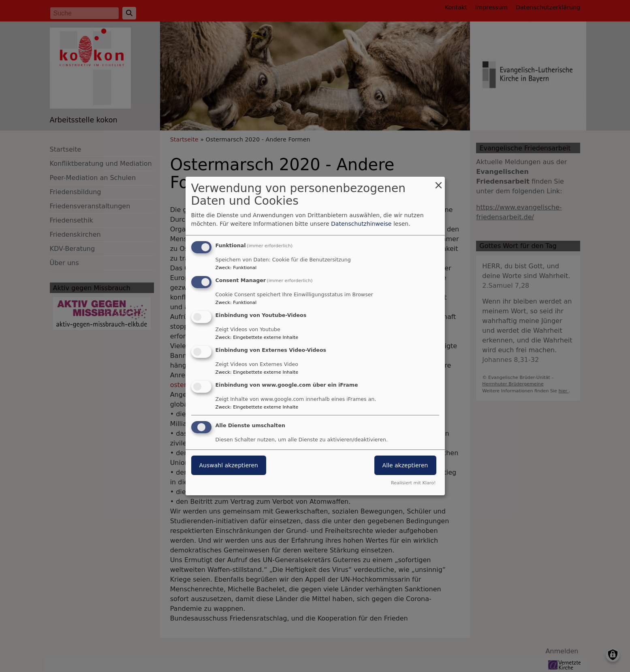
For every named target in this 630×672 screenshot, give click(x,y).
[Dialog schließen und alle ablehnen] (439, 182)
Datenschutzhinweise (361, 224)
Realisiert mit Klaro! (413, 483)
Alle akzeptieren (405, 465)
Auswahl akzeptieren (229, 465)
